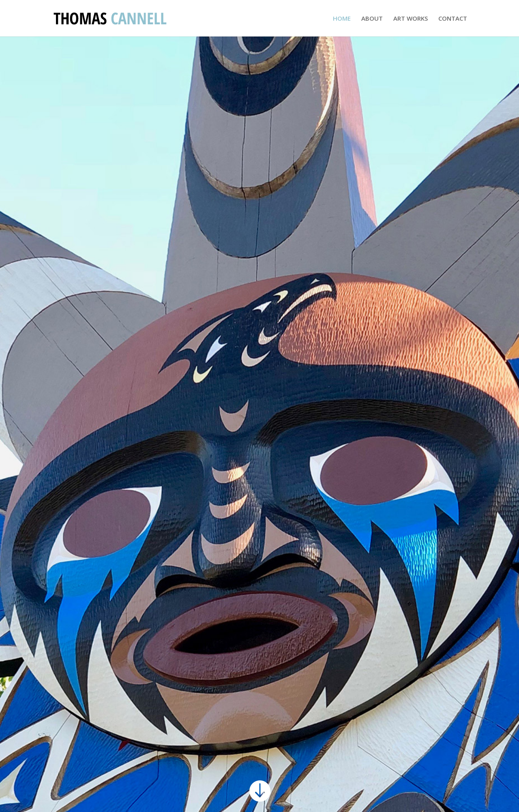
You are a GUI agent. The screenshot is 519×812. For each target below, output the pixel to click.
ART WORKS (411, 19)
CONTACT (453, 19)
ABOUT (372, 19)
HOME (342, 19)
